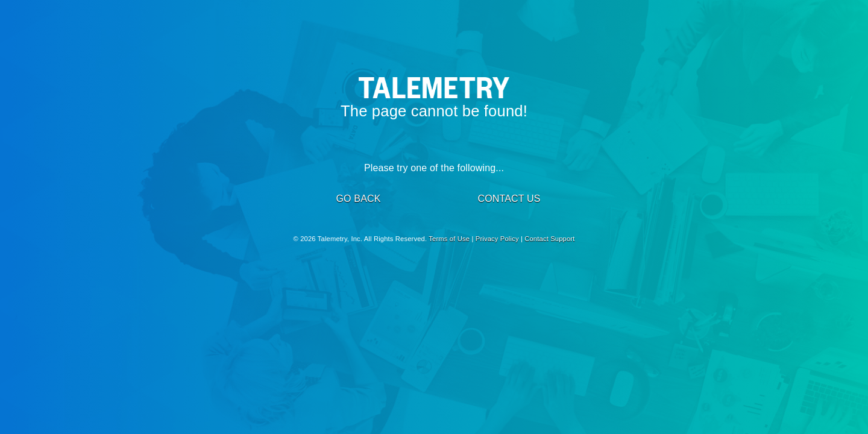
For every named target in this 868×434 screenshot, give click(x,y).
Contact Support (549, 239)
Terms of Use (449, 239)
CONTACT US (509, 199)
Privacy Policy (497, 239)
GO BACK (358, 199)
